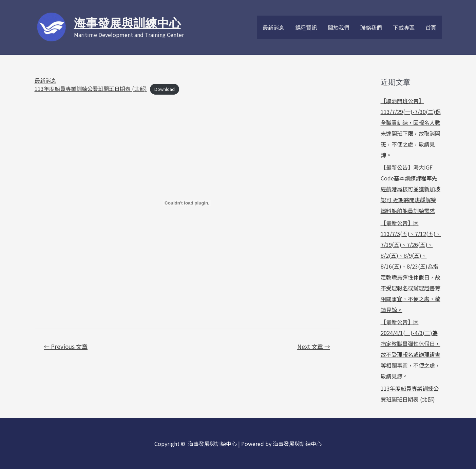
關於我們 (339, 27)
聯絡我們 (371, 27)
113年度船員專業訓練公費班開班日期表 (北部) (91, 89)
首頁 (431, 27)
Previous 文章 (66, 346)
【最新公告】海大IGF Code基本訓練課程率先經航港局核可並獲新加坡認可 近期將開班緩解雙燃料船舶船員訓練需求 (411, 189)
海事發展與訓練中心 (127, 23)
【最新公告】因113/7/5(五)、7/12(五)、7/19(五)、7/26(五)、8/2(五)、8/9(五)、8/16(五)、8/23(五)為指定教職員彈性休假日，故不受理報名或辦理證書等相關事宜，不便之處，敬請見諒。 (411, 266)
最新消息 (273, 27)
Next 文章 (314, 346)
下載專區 (404, 27)
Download (165, 89)
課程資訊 (306, 27)
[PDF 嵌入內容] (187, 203)
